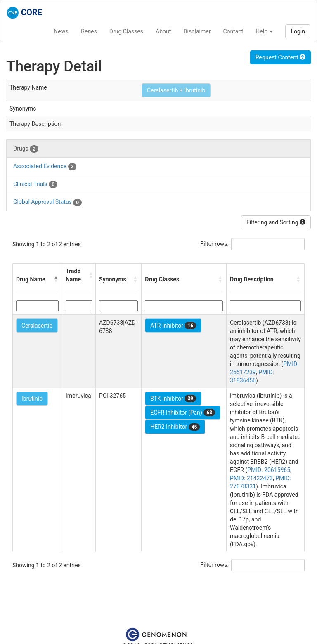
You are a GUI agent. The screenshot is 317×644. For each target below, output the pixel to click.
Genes (89, 31)
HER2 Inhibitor (175, 427)
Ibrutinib (32, 399)
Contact (233, 31)
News (61, 31)
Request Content (280, 57)
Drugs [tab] (26, 149)
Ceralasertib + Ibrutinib (176, 90)
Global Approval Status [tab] (47, 202)
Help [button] (264, 31)
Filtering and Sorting (276, 222)
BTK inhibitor (173, 399)
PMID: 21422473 (251, 478)
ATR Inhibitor (173, 326)
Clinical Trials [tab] (35, 184)
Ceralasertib (37, 326)
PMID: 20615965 (269, 470)
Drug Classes (126, 31)
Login (298, 31)
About (163, 31)
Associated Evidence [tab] (45, 167)
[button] (56, 279)
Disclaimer (197, 31)
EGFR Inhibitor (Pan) (183, 413)
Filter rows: (215, 244)
